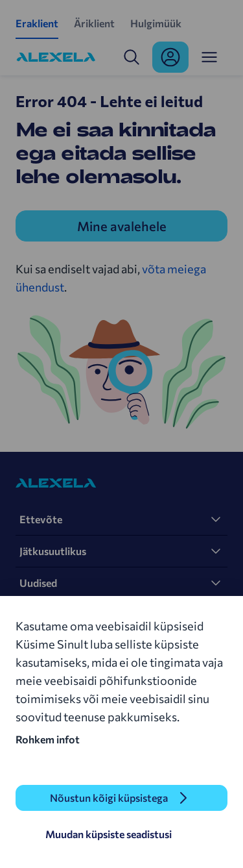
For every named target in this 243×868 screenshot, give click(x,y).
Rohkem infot (48, 739)
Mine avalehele (122, 226)
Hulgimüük (156, 23)
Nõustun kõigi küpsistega (109, 798)
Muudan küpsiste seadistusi (109, 834)
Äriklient (94, 23)
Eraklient (37, 23)
